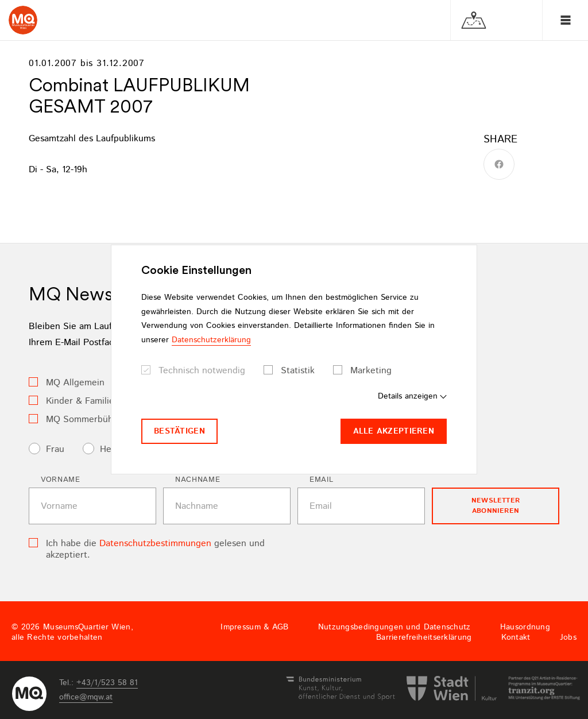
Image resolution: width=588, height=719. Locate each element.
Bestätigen (179, 431)
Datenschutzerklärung (211, 340)
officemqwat (86, 697)
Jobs (568, 637)
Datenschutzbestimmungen (155, 544)
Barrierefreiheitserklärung (424, 637)
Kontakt (516, 637)
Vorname (61, 480)
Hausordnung (525, 627)
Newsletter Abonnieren (496, 506)
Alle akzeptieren (394, 431)
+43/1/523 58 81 (107, 683)
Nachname (198, 480)
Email (321, 480)
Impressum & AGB (254, 627)
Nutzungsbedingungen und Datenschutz (394, 627)
